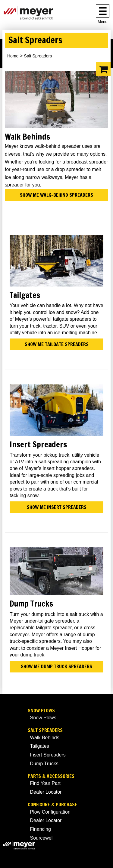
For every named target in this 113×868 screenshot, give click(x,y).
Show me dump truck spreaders (56, 666)
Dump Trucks (44, 764)
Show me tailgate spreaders (57, 344)
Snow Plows (41, 711)
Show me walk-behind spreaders (56, 195)
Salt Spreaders (45, 730)
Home (13, 56)
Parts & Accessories (51, 776)
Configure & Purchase (52, 805)
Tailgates (40, 746)
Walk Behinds (45, 738)
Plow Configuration (50, 812)
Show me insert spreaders (57, 507)
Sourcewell (42, 838)
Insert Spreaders (48, 755)
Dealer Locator (46, 792)
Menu (102, 22)
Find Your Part (45, 783)
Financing (41, 829)
